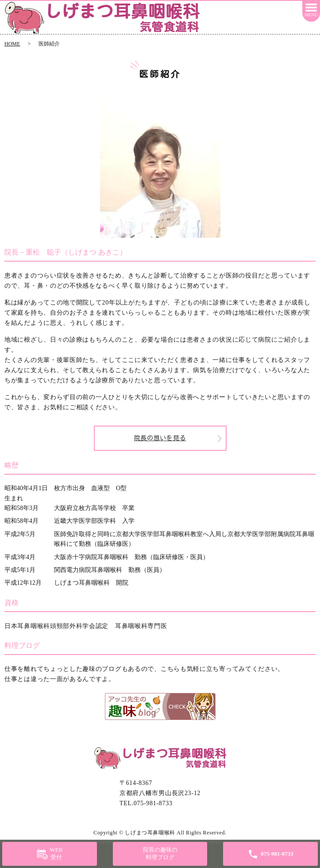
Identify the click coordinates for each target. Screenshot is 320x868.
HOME (12, 44)
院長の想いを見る (160, 438)
